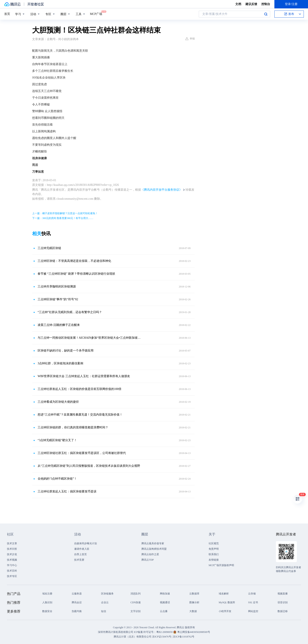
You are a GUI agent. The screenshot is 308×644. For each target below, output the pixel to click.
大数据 (193, 611)
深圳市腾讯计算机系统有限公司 (116, 632)
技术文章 (12, 543)
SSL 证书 (253, 602)
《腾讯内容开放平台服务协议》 (162, 190)
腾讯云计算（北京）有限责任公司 (133, 637)
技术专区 (12, 576)
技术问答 (12, 549)
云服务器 (77, 594)
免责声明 (214, 549)
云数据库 (194, 594)
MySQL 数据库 (227, 602)
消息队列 (136, 594)
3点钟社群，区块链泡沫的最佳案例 (60, 363)
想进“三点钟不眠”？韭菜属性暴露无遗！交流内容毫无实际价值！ (80, 415)
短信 (104, 611)
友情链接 (214, 560)
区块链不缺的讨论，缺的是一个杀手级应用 (66, 351)
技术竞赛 (79, 560)
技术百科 (12, 571)
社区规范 (214, 543)
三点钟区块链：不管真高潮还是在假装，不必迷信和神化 (74, 261)
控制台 (266, 4)
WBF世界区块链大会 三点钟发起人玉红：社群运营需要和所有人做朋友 (84, 376)
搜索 (266, 14)
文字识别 (136, 611)
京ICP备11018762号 (184, 637)
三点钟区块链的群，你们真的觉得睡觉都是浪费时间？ (73, 427)
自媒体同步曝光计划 (86, 543)
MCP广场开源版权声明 (221, 565)
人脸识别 (47, 602)
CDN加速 (136, 602)
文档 (238, 4)
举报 (190, 39)
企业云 (105, 602)
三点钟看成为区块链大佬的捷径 (58, 402)
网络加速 (165, 594)
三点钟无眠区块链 (49, 248)
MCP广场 (96, 14)
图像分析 (194, 602)
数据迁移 (283, 611)
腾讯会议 (77, 602)
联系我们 (214, 554)
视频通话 (165, 602)
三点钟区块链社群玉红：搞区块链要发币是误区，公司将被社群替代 (82, 453)
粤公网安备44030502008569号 (194, 632)
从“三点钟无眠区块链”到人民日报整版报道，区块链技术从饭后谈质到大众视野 (89, 466)
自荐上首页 (80, 554)
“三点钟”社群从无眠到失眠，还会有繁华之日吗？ (70, 312)
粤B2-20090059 (165, 632)
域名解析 (224, 594)
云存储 (252, 594)
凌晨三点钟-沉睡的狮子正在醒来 (59, 325)
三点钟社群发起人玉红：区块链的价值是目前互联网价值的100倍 (80, 389)
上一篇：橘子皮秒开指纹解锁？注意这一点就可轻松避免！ (65, 213)
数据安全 (47, 611)
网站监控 (253, 611)
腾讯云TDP (148, 560)
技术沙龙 (12, 554)
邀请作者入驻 (82, 549)
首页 (7, 14)
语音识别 (283, 602)
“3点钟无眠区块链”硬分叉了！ (57, 440)
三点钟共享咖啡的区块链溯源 (57, 287)
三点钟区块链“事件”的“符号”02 (58, 299)
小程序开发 (225, 611)
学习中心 (12, 565)
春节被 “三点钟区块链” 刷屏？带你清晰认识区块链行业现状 (76, 274)
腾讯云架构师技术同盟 (154, 549)
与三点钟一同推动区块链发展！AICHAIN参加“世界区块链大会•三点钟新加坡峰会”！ (90, 338)
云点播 (164, 611)
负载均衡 (77, 611)
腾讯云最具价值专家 (153, 543)
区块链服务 (107, 594)
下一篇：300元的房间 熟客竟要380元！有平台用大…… (63, 218)
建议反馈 (251, 4)
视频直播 (283, 594)
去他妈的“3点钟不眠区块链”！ (57, 479)
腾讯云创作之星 (150, 554)
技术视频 (12, 560)
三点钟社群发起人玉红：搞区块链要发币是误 (67, 491)
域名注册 (47, 594)
